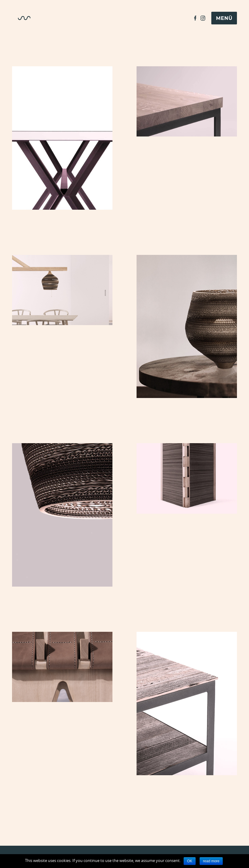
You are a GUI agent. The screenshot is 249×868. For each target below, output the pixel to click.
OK (189, 861)
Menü (224, 18)
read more (211, 861)
